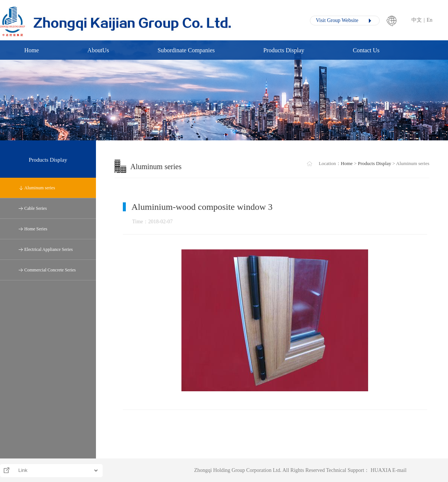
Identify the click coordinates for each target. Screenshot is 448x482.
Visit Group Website (337, 20)
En (430, 20)
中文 (417, 20)
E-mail (399, 470)
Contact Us (366, 50)
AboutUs (98, 50)
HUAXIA (381, 470)
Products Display (284, 50)
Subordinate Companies (186, 50)
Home (32, 50)
